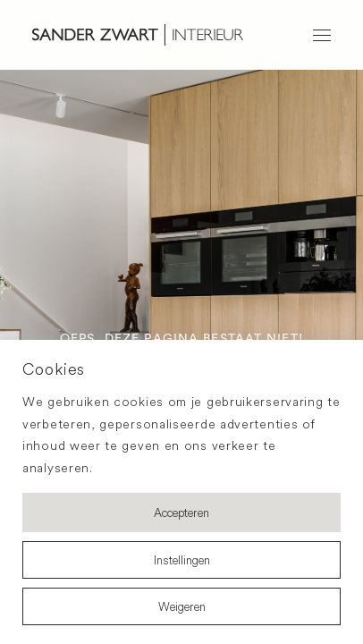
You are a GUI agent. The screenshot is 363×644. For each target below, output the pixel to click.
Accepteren (181, 513)
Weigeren (182, 606)
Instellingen (182, 560)
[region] (181, 492)
